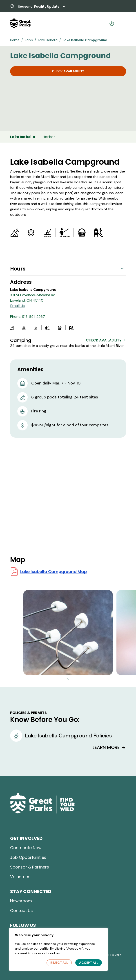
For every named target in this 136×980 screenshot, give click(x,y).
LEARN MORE (109, 747)
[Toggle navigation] (121, 23)
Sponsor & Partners (30, 867)
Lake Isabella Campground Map (54, 572)
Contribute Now (26, 848)
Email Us (17, 306)
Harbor (49, 137)
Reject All (59, 963)
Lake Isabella (48, 40)
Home (15, 40)
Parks (29, 40)
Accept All (89, 963)
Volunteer (20, 877)
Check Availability (68, 71)
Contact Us (21, 911)
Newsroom (21, 901)
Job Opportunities (28, 857)
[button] (38, 7)
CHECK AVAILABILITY (106, 340)
